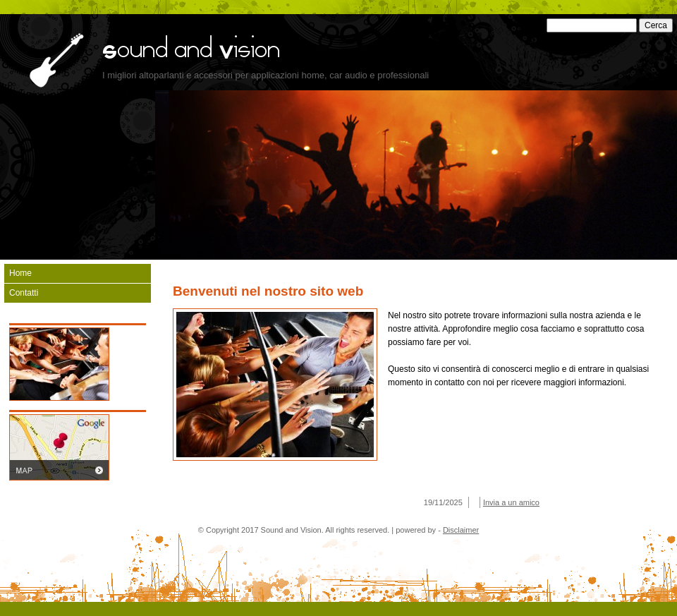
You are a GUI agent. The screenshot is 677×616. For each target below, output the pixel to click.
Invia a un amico (511, 502)
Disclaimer (461, 530)
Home (20, 273)
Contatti (24, 293)
